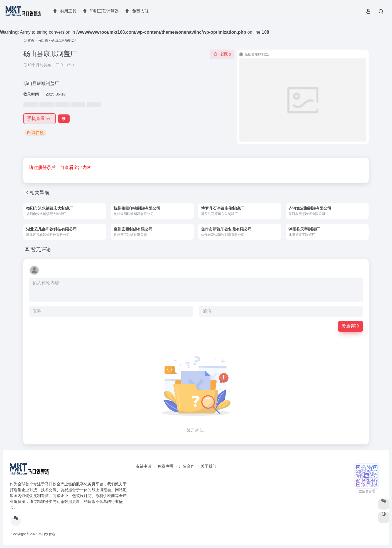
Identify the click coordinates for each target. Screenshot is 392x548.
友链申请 (144, 466)
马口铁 (43, 40)
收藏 (222, 54)
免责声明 (165, 466)
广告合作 (187, 466)
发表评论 (351, 326)
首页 (31, 40)
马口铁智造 (47, 534)
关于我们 (209, 466)
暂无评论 (41, 249)
